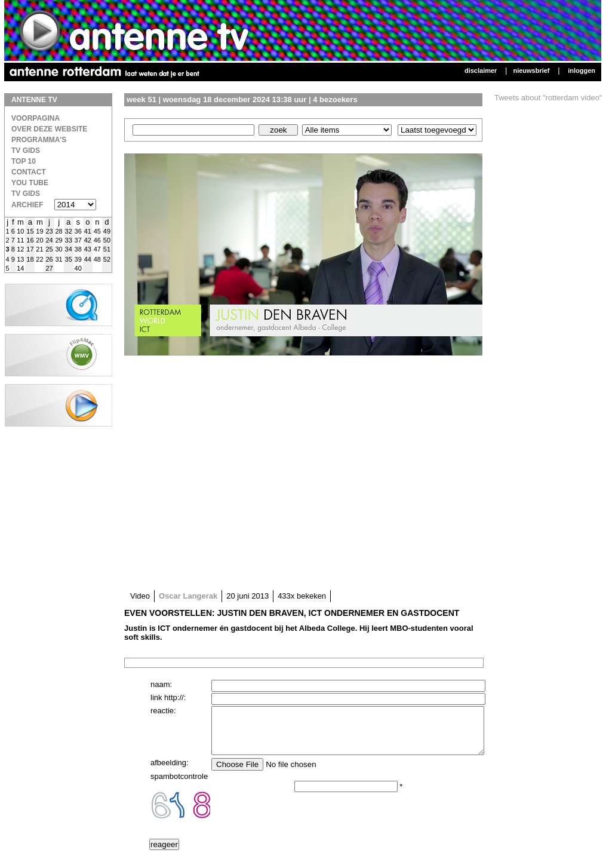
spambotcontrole (179, 785)
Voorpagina (36, 118)
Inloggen (582, 70)
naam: (161, 684)
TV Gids (26, 151)
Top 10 (24, 161)
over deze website (49, 129)
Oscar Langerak (188, 596)
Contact (29, 172)
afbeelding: (170, 772)
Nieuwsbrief (531, 70)
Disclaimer (481, 70)
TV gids (26, 194)
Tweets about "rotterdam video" (548, 98)
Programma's (39, 140)
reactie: (163, 711)
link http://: (168, 697)
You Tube (30, 183)
